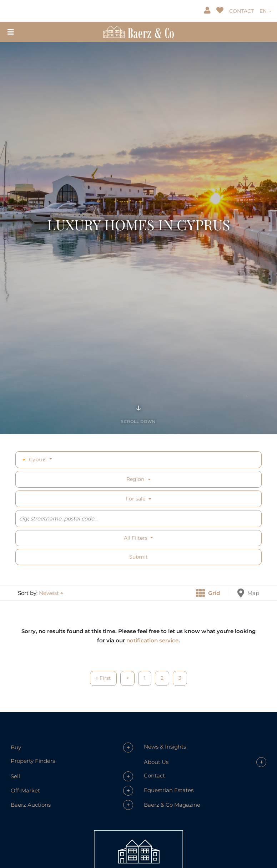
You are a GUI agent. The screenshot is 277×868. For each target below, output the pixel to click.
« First (103, 678)
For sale (135, 499)
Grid (208, 593)
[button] (51, 593)
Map (248, 593)
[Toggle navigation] (11, 32)
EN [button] (264, 11)
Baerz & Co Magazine (172, 805)
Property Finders (33, 761)
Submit (138, 557)
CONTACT (241, 11)
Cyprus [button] (34, 459)
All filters (136, 538)
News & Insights (165, 747)
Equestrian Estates (169, 790)
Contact (154, 775)
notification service (152, 640)
